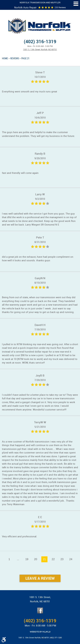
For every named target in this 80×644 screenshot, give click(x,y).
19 (27, 559)
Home (5, 58)
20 (36, 559)
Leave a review (40, 578)
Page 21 (25, 58)
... (18, 559)
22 (53, 559)
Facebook (40, 610)
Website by (40, 632)
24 (71, 559)
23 (62, 559)
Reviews (15, 58)
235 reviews (60, 7)
